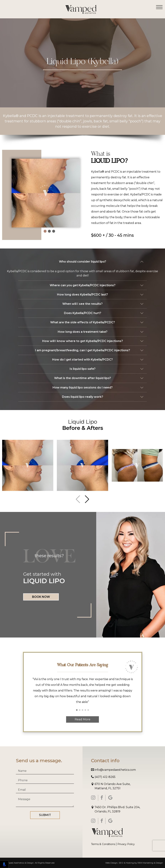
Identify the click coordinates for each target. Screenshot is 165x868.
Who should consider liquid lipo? (83, 262)
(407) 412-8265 (103, 777)
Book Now (41, 597)
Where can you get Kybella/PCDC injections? (83, 285)
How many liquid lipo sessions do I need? (83, 388)
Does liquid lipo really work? (83, 397)
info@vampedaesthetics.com (113, 770)
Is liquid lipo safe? (83, 369)
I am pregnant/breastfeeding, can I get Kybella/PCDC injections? (83, 350)
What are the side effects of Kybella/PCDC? (83, 322)
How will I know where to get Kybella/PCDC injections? (83, 341)
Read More (82, 719)
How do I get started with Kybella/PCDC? (82, 360)
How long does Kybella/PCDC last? (82, 295)
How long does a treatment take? (83, 332)
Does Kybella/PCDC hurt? (83, 313)
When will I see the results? (82, 304)
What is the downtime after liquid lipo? (83, 378)
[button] (45, 231)
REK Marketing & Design (150, 863)
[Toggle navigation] (159, 7)
